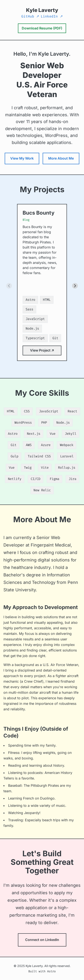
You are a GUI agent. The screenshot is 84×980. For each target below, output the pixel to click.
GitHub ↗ (30, 16)
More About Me (61, 158)
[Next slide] (75, 286)
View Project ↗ (42, 350)
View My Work (22, 158)
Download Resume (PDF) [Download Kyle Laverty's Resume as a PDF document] (42, 28)
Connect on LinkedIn (42, 940)
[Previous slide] (9, 286)
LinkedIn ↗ (52, 16)
